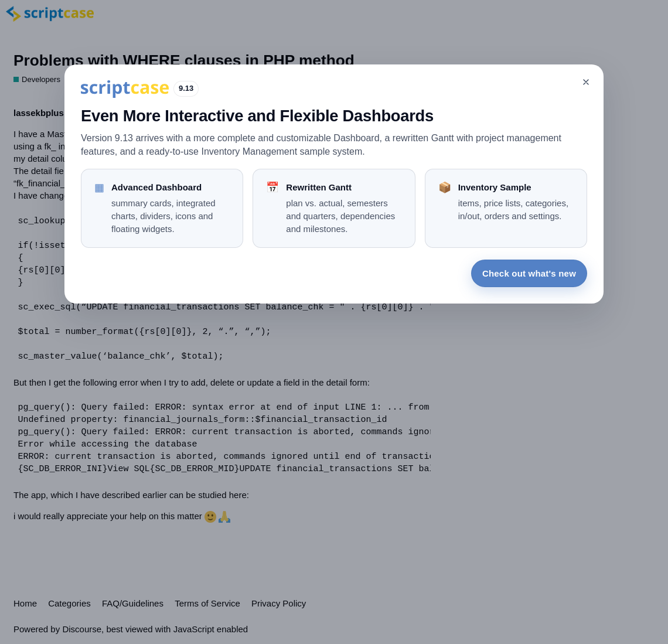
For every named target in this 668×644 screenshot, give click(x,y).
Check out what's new (529, 273)
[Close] (586, 82)
